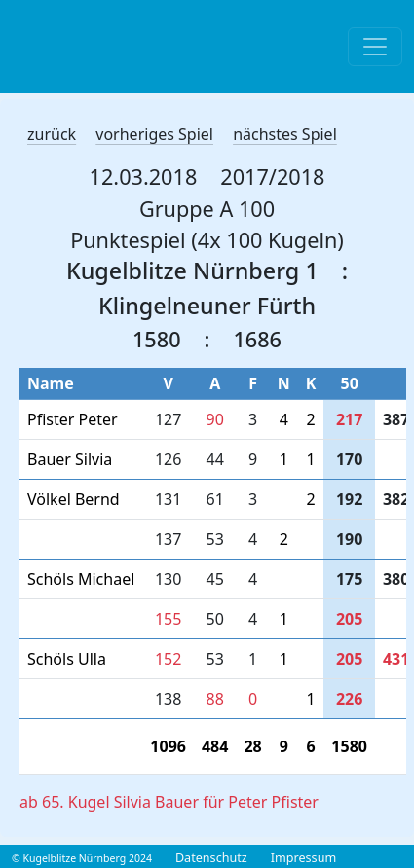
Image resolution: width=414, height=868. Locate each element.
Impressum (303, 858)
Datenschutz (211, 858)
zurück (52, 134)
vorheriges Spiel (154, 134)
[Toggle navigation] (375, 47)
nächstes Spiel (285, 134)
